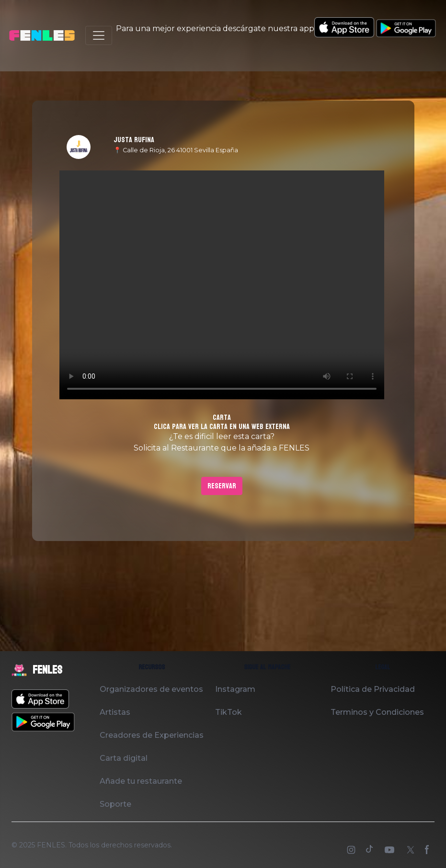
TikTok (229, 712)
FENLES (51, 845)
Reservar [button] (222, 486)
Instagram (235, 689)
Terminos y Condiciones (377, 712)
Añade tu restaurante (141, 781)
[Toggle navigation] (99, 35)
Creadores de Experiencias (152, 735)
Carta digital (124, 758)
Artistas (115, 712)
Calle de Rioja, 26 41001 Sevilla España (180, 150)
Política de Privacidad (373, 689)
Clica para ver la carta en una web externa (222, 426)
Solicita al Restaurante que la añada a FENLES (222, 448)
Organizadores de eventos (151, 689)
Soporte (115, 804)
